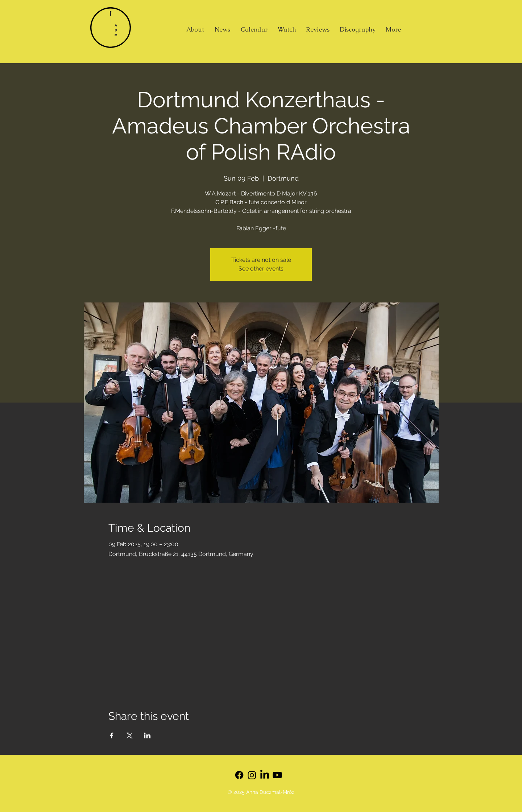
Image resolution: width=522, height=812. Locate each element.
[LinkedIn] (265, 775)
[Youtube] (277, 775)
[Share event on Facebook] (112, 735)
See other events (261, 269)
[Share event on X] (130, 735)
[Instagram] (252, 775)
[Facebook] (239, 775)
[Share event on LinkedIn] (147, 735)
